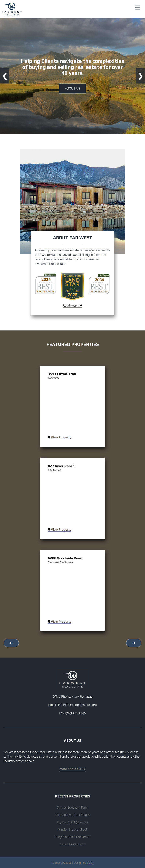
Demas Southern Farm (72, 808)
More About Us (72, 769)
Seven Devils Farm (72, 844)
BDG (90, 863)
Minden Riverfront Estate (72, 815)
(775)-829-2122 (82, 697)
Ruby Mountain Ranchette (73, 837)
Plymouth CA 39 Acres (72, 822)
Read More (72, 306)
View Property (60, 437)
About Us (73, 88)
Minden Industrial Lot (72, 830)
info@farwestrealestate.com (78, 705)
